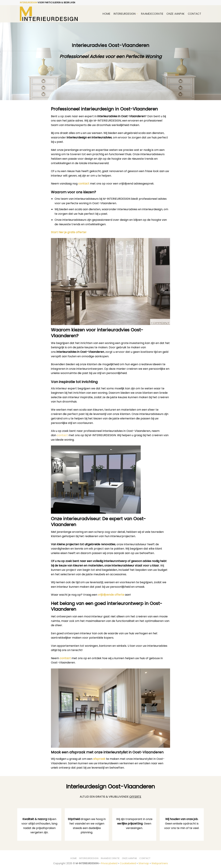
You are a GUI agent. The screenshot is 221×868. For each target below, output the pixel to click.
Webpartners (160, 863)
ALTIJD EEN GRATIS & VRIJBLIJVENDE (110, 797)
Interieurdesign (126, 14)
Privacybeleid (109, 863)
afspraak (99, 759)
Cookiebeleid (128, 863)
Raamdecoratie (152, 14)
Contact (194, 14)
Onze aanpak (176, 14)
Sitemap (144, 863)
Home (106, 14)
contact (84, 184)
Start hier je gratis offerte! (69, 232)
